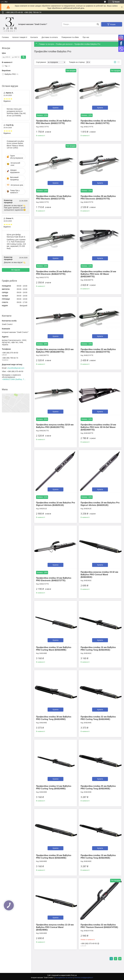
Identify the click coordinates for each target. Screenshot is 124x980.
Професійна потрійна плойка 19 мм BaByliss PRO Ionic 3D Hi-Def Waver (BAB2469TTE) (98, 427)
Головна (5, 37)
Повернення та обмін (70, 37)
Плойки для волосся (64, 44)
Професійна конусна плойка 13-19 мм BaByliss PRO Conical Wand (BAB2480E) (55, 927)
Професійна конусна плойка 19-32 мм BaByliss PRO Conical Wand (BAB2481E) (99, 575)
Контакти (34, 37)
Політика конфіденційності (84, 978)
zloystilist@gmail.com (16, 368)
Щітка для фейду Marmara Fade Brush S (16, 236)
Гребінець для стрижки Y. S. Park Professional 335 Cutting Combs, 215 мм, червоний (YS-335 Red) (16, 244)
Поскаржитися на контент (64, 978)
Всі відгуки (16, 270)
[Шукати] (98, 24)
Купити (56, 108)
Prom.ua (74, 975)
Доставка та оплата (50, 37)
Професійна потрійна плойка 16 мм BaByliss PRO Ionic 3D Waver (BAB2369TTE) (98, 274)
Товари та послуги (46, 44)
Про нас (86, 37)
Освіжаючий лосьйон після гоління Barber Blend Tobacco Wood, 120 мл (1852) (15, 145)
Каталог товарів (19, 37)
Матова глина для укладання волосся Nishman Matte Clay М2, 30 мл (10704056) (16, 112)
